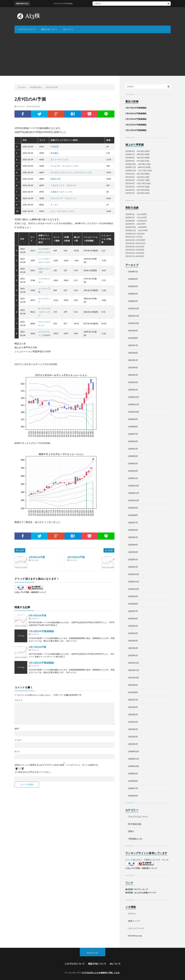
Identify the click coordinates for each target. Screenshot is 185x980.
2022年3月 (133, 641)
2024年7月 (133, 434)
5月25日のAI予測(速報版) (136, 119)
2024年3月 (133, 463)
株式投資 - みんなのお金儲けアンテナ (141, 893)
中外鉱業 (55, 147)
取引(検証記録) (35, 106)
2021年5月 (133, 714)
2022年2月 (133, 648)
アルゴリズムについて (138, 817)
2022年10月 (134, 589)
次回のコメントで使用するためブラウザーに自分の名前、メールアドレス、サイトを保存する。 (57, 765)
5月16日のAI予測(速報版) (41, 631)
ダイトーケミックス (59, 160)
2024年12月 (134, 397)
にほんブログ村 (21, 592)
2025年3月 (133, 375)
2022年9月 (133, 596)
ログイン (132, 913)
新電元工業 (56, 179)
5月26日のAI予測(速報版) (136, 113)
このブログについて (26, 29)
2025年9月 (133, 331)
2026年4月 (133, 279)
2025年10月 (134, 323)
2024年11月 (134, 404)
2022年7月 (133, 611)
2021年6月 (133, 707)
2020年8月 (133, 781)
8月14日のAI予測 (37, 615)
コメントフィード (136, 928)
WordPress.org (135, 936)
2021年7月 (133, 700)
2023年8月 (133, 515)
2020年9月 (133, 774)
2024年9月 (133, 419)
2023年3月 (133, 552)
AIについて (68, 29)
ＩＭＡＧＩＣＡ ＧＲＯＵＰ (63, 185)
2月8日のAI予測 (37, 557)
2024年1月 (133, 478)
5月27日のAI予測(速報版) (136, 108)
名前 (17, 729)
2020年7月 (133, 788)
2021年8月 (133, 692)
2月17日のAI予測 (37, 647)
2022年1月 (133, 655)
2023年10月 (134, 500)
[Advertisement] (93, 55)
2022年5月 (133, 626)
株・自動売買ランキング (37, 592)
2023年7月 (133, 523)
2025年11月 (134, 316)
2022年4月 (133, 633)
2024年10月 (134, 412)
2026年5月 (133, 272)
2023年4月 (133, 545)
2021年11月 (134, 670)
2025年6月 (133, 353)
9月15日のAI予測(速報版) (41, 663)
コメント (18, 700)
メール (18, 740)
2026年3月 (133, 286)
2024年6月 (133, 441)
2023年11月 (134, 493)
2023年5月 (133, 537)
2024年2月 (133, 471)
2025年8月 (133, 338)
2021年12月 (134, 663)
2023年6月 (133, 530)
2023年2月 (133, 559)
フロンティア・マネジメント (63, 198)
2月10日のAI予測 (76, 557)
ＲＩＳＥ (55, 205)
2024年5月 (133, 449)
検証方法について (49, 29)
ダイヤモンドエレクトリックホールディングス (71, 172)
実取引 (131, 831)
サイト (17, 752)
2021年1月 (133, 744)
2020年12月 (134, 751)
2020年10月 (134, 766)
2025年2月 (133, 382)
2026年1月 (133, 301)
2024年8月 (133, 427)
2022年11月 (134, 582)
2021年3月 (133, 729)
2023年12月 (134, 486)
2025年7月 (133, 345)
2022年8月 (133, 604)
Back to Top (92, 953)
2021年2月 (133, 737)
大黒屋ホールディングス (61, 192)
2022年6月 (133, 618)
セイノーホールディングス (62, 211)
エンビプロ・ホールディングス (64, 166)
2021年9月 (133, 685)
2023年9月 (133, 508)
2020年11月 (134, 759)
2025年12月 (134, 308)
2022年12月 (134, 574)
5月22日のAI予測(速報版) (136, 125)
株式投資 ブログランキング (137, 889)
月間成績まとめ (135, 839)
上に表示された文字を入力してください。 (33, 772)
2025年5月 (133, 360)
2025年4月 (133, 367)
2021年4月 (133, 722)
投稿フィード (134, 921)
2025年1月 (133, 390)
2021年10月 (134, 678)
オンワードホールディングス (44, 312)
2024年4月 (133, 456)
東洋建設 (55, 153)
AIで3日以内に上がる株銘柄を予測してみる (101, 973)
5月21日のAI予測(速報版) (136, 130)
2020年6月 (133, 796)
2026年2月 (133, 294)
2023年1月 (133, 567)
